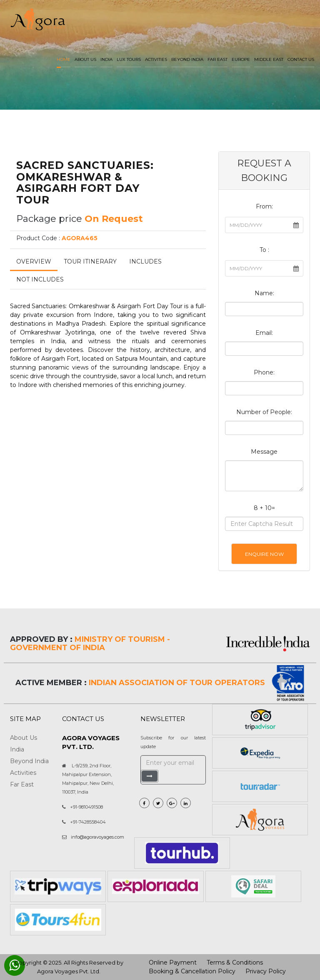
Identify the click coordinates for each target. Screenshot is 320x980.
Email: (264, 333)
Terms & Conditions (235, 962)
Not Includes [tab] (40, 279)
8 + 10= (264, 508)
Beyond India (187, 59)
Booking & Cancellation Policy (192, 971)
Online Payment (173, 962)
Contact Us (301, 59)
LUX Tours (129, 59)
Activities (156, 59)
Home (64, 59)
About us (85, 59)
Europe (241, 59)
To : (264, 250)
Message (264, 452)
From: (264, 206)
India (106, 59)
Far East (217, 59)
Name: (264, 293)
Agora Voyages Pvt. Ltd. (69, 971)
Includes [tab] (145, 261)
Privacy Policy (266, 971)
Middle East (269, 59)
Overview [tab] (34, 261)
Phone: (264, 372)
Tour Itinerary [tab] (90, 261)
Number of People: (264, 412)
